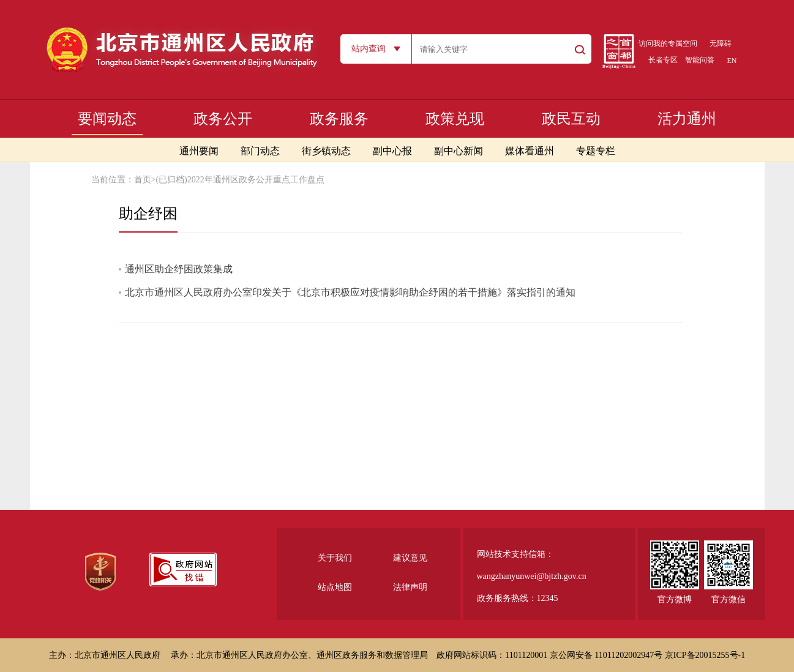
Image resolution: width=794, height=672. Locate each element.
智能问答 (700, 60)
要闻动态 (107, 119)
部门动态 (260, 151)
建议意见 (410, 558)
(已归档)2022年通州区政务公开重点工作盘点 (240, 180)
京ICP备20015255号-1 (705, 655)
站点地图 (335, 587)
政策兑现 (455, 119)
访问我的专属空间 (668, 43)
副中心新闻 (459, 151)
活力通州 (687, 119)
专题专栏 (596, 151)
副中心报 (392, 151)
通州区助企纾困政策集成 (179, 269)
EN (732, 61)
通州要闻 (199, 151)
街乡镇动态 (326, 151)
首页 (143, 180)
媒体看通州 (530, 151)
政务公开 (223, 119)
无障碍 (721, 43)
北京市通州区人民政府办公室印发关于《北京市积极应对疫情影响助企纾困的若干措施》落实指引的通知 (350, 292)
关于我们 (335, 558)
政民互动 (571, 119)
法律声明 (410, 587)
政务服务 (339, 119)
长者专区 (663, 60)
